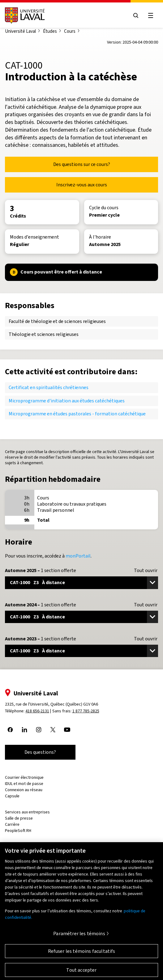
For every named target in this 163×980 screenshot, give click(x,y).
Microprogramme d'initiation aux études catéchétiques (67, 401)
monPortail (78, 556)
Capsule (12, 796)
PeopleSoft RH (18, 831)
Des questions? (40, 752)
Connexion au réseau (24, 790)
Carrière (12, 824)
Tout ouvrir (146, 571)
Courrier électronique (24, 777)
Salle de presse (19, 818)
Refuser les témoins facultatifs (82, 954)
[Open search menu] (136, 15)
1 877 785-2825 (86, 711)
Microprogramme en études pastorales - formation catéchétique (77, 414)
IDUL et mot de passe (24, 784)
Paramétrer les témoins (79, 936)
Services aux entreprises (27, 812)
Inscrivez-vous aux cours (82, 185)
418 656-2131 (37, 711)
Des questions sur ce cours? (82, 164)
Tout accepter (81, 973)
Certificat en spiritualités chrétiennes (49, 387)
